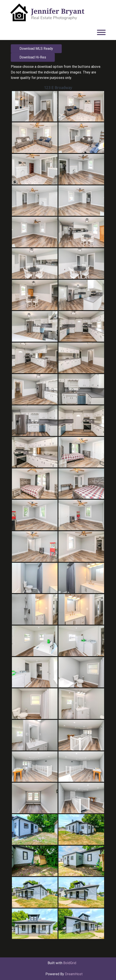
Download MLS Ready (36, 49)
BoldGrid (70, 963)
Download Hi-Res (33, 57)
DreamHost (74, 974)
